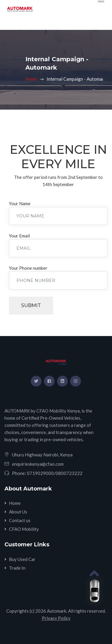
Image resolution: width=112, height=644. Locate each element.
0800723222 (69, 473)
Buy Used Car (22, 559)
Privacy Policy (56, 618)
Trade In (17, 568)
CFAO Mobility (24, 529)
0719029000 (40, 473)
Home (31, 79)
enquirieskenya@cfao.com (38, 464)
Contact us (20, 520)
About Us (18, 512)
